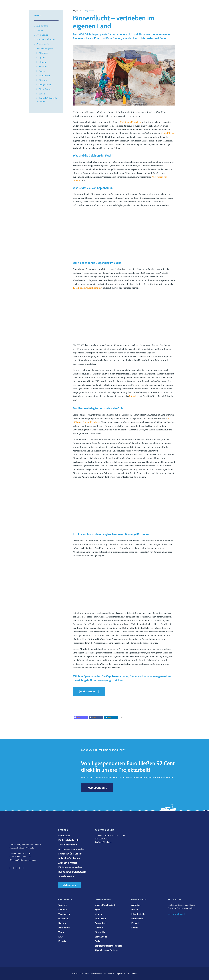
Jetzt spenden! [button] (69, 885)
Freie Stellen (42, 35)
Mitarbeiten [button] (64, 928)
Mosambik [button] (100, 932)
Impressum (121, 974)
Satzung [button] (62, 923)
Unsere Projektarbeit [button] (105, 905)
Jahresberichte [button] (138, 914)
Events (40, 30)
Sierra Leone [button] (101, 937)
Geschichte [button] (64, 919)
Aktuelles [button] (136, 905)
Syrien (42, 71)
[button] (81, 717)
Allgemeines (42, 26)
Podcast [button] (135, 923)
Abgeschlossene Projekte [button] (106, 950)
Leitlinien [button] (63, 910)
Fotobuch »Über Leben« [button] (70, 854)
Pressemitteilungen (46, 39)
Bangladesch (45, 85)
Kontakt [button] (62, 941)
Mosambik (44, 66)
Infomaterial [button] (137, 919)
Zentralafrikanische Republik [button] (109, 946)
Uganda (43, 57)
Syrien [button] (98, 910)
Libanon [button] (99, 928)
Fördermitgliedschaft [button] (69, 840)
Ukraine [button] (99, 914)
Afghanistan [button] (101, 919)
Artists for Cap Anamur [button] (69, 858)
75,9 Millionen (168, 133)
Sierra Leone (45, 89)
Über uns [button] (63, 905)
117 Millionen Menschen (129, 122)
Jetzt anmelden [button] (176, 914)
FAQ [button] (60, 937)
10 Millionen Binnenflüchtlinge (88, 288)
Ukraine (43, 62)
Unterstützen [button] (65, 836)
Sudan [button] (98, 941)
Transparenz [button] (64, 914)
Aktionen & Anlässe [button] (68, 863)
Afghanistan (45, 76)
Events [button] (135, 928)
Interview (134, 396)
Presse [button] (135, 910)
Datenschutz (132, 974)
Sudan (42, 94)
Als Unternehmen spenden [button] (71, 849)
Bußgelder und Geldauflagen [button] (72, 872)
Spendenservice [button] (66, 876)
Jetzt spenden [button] (89, 691)
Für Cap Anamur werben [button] (70, 867)
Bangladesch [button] (101, 923)
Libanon (43, 80)
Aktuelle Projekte (45, 48)
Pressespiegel (43, 44)
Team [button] (61, 932)
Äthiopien (44, 53)
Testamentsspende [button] (68, 845)
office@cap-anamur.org (26, 860)
